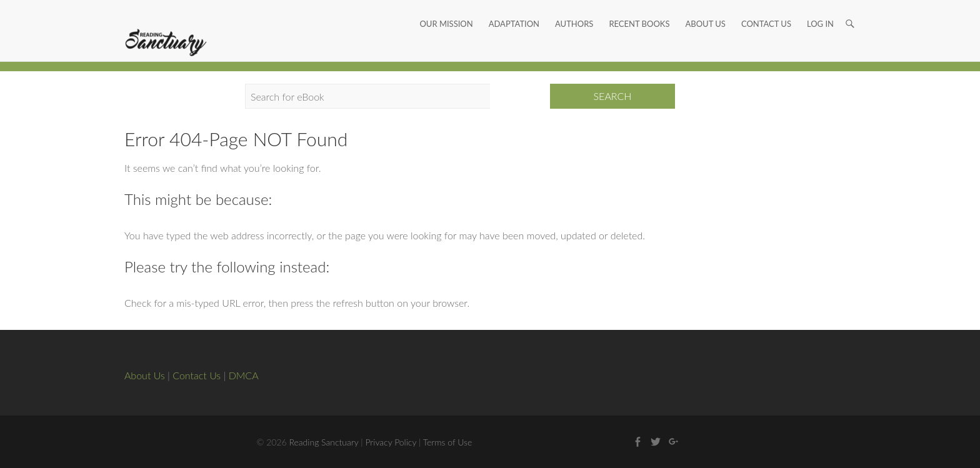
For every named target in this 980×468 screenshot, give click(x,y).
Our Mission (446, 9)
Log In (820, 9)
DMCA (244, 375)
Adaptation (514, 9)
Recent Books (639, 9)
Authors (574, 9)
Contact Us (766, 9)
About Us (705, 9)
